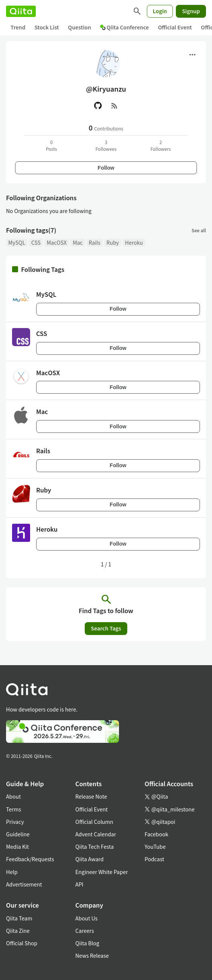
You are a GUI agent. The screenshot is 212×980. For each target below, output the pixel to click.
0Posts (52, 145)
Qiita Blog (87, 943)
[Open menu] (192, 55)
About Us (86, 918)
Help (12, 872)
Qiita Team (19, 918)
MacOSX (57, 242)
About (13, 796)
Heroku (134, 242)
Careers (85, 931)
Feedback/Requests (30, 859)
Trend (18, 27)
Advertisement (24, 884)
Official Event (175, 27)
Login (160, 11)
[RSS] (114, 106)
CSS (36, 242)
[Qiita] (21, 11)
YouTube (155, 847)
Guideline (18, 834)
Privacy (15, 822)
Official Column (94, 822)
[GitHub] (98, 106)
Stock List (47, 27)
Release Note (91, 796)
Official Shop (22, 943)
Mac (78, 242)
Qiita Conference (125, 27)
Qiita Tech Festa (95, 847)
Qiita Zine (18, 931)
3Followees (106, 145)
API (79, 884)
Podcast (154, 859)
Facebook (156, 834)
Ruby (113, 242)
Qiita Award (89, 859)
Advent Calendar (96, 834)
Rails (95, 242)
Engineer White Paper (102, 872)
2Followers (160, 145)
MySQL (17, 242)
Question (80, 27)
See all (199, 230)
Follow (106, 168)
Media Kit (18, 847)
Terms (14, 809)
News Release (92, 955)
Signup (191, 11)
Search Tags (106, 628)
